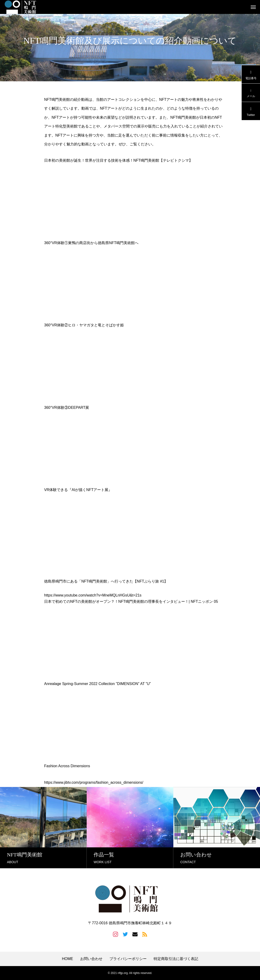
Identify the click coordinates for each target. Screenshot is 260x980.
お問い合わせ (91, 959)
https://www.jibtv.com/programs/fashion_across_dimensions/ (94, 782)
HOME (68, 959)
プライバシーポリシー (128, 959)
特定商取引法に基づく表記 (176, 959)
